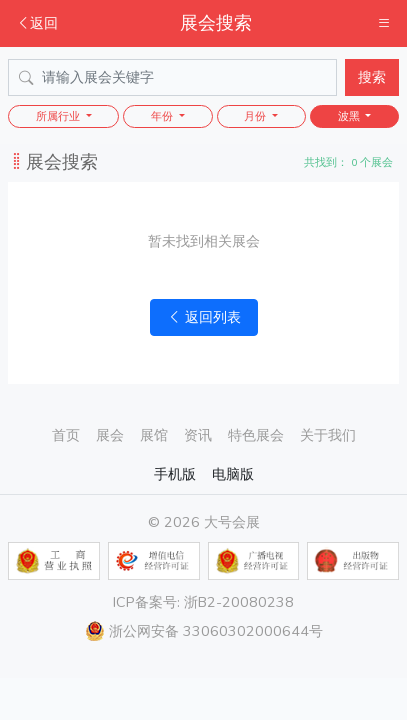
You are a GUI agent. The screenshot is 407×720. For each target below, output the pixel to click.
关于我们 (328, 435)
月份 (256, 116)
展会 (110, 435)
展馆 (154, 435)
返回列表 (204, 317)
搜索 (372, 77)
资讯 (198, 435)
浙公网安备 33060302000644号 (204, 631)
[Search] (172, 77)
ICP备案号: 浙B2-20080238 (203, 602)
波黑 (350, 116)
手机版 (175, 474)
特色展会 (256, 435)
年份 (163, 116)
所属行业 (59, 116)
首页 (66, 435)
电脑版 (233, 474)
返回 (37, 23)
